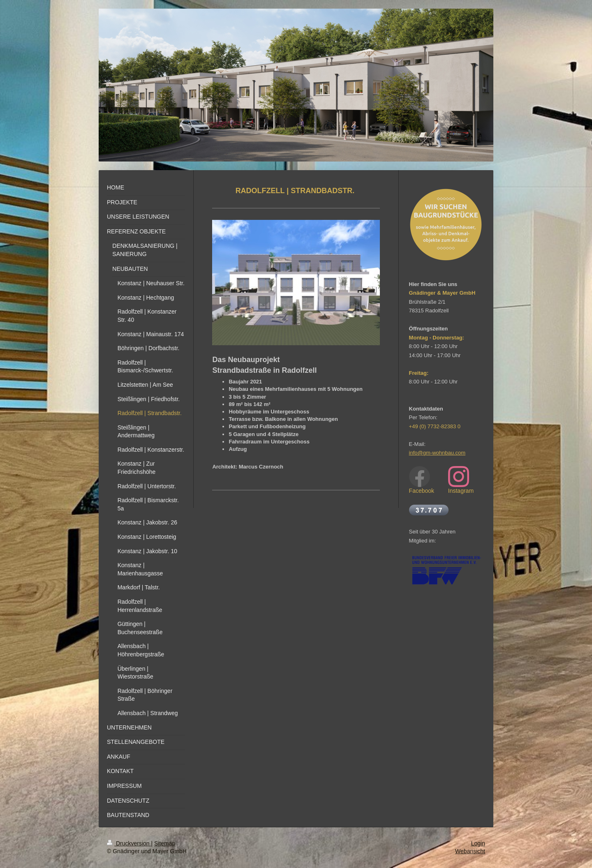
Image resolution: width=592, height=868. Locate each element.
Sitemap (165, 843)
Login (478, 843)
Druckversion (129, 843)
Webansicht (470, 851)
